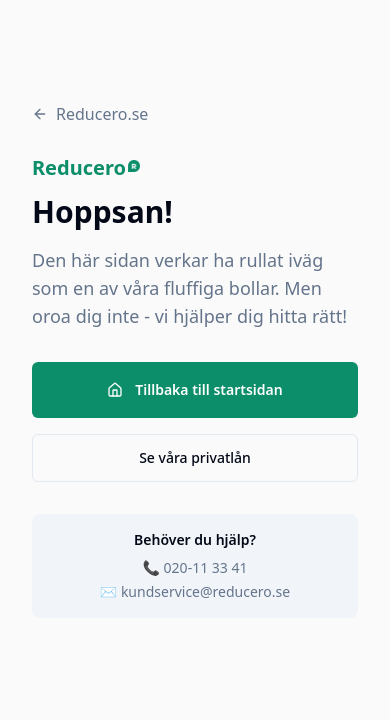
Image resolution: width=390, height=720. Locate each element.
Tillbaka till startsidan (194, 389)
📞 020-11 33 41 (195, 567)
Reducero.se (90, 114)
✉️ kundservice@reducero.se (195, 591)
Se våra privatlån (195, 457)
